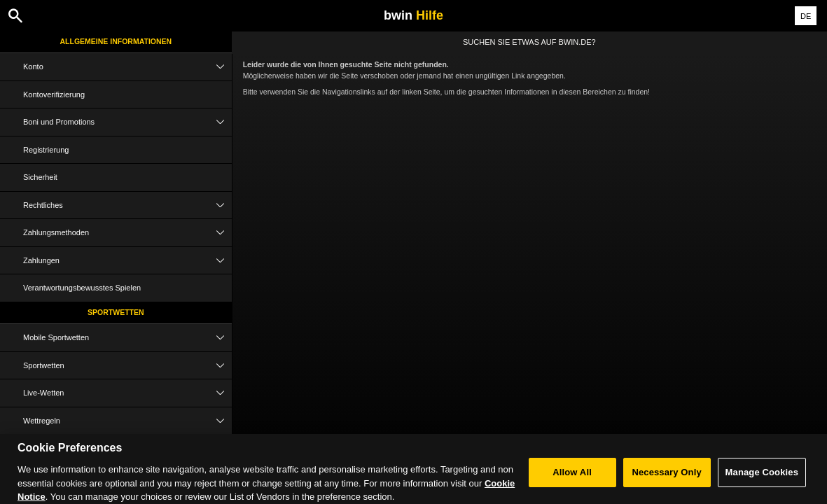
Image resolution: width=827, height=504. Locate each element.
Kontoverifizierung (54, 94)
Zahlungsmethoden (127, 233)
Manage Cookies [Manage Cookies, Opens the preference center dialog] (762, 476)
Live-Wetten (127, 393)
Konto (127, 67)
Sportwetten (116, 312)
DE (806, 16)
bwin (413, 15)
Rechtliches (127, 205)
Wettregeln (127, 421)
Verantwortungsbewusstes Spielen (82, 288)
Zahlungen (127, 261)
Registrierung (46, 150)
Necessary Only (666, 476)
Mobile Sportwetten (127, 338)
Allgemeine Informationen (116, 41)
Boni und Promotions (127, 122)
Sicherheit (40, 177)
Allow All (572, 476)
